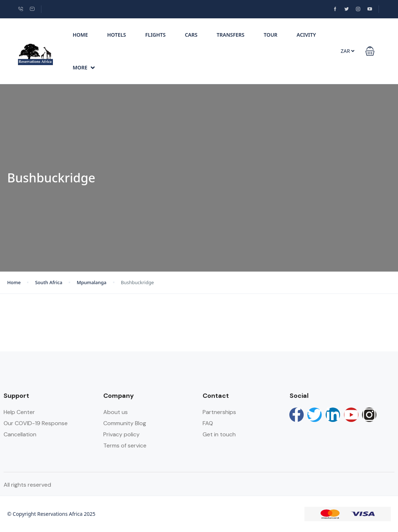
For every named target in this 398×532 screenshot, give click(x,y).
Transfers (230, 35)
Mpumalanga (92, 282)
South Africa (49, 282)
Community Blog (125, 423)
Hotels (117, 35)
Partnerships (219, 412)
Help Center (19, 412)
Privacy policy (121, 434)
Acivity (306, 35)
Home (80, 35)
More (84, 67)
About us (116, 412)
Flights (155, 35)
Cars (191, 35)
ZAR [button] (348, 51)
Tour (271, 35)
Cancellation (20, 434)
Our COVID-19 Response (36, 423)
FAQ (208, 423)
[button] (370, 51)
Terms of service (125, 445)
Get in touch (219, 434)
